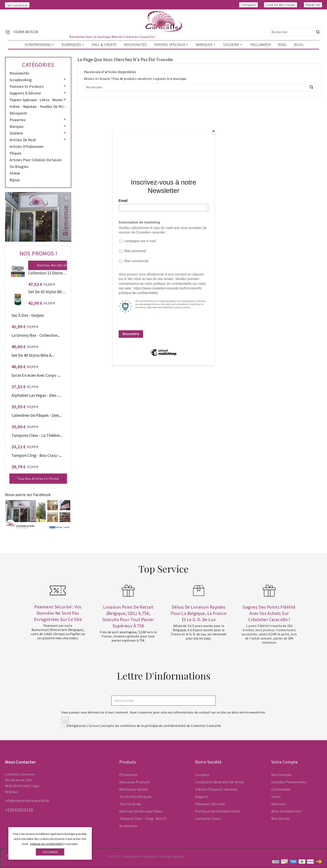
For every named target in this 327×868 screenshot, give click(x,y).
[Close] (214, 131)
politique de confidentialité (46, 844)
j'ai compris (50, 852)
